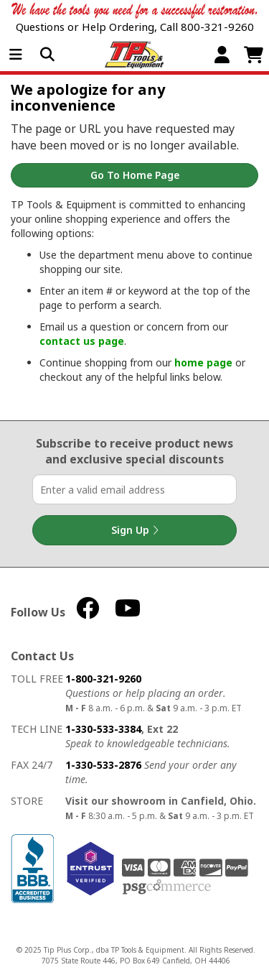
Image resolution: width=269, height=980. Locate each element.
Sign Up (135, 530)
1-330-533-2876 (103, 765)
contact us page (82, 341)
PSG (167, 887)
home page (203, 362)
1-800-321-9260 (103, 679)
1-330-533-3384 (103, 729)
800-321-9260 (217, 27)
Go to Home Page (135, 175)
